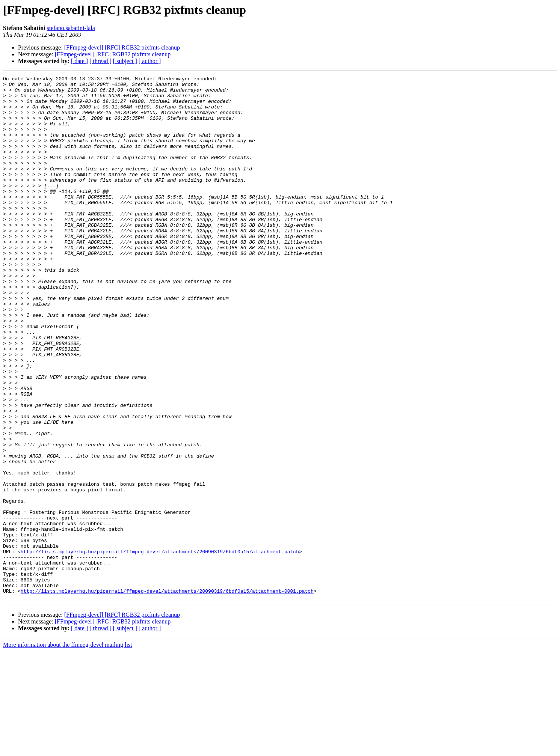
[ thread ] (100, 61)
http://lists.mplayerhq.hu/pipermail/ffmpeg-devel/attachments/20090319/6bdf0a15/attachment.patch (160, 647)
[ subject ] (125, 61)
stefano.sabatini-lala (71, 28)
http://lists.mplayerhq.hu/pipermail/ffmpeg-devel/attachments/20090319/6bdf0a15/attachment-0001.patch (167, 694)
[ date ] (79, 61)
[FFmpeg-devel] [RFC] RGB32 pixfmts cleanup (122, 47)
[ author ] (150, 61)
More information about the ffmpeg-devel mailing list (68, 749)
